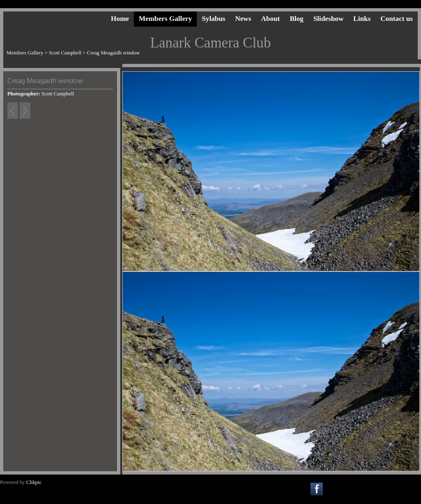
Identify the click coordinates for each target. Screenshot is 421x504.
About (270, 19)
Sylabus (214, 19)
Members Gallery (165, 19)
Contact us (397, 19)
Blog (297, 19)
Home (120, 19)
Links (362, 19)
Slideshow (329, 19)
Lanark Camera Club (210, 43)
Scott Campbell (65, 53)
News (243, 19)
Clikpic (34, 482)
